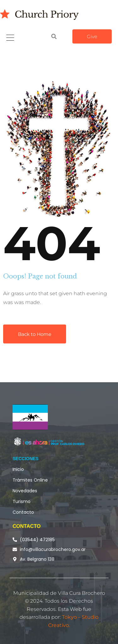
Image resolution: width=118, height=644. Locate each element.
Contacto (23, 512)
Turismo (22, 501)
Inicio (18, 469)
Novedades (25, 491)
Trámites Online (30, 480)
